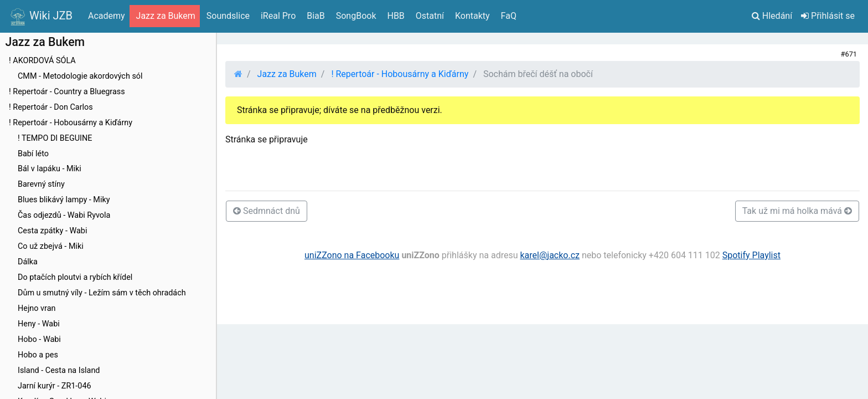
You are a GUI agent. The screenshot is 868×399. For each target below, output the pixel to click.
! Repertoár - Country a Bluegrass (67, 92)
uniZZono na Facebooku (352, 255)
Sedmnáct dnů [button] (267, 211)
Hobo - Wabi (39, 339)
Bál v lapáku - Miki (50, 169)
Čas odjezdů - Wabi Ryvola (64, 215)
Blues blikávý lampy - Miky (64, 200)
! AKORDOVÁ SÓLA (42, 61)
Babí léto (33, 154)
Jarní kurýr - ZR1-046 (55, 386)
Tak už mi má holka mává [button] (797, 211)
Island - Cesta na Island (59, 370)
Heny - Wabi (39, 324)
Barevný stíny (41, 184)
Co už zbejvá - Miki (51, 246)
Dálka (28, 262)
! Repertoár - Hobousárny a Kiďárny (71, 123)
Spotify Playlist (751, 255)
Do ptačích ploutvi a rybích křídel (75, 277)
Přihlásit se (828, 16)
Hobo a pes (38, 355)
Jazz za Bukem (287, 74)
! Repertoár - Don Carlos (51, 107)
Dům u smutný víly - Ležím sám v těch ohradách (102, 293)
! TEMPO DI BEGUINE (55, 138)
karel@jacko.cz (550, 255)
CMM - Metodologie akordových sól (80, 76)
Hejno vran (37, 308)
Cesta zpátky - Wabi (52, 231)
